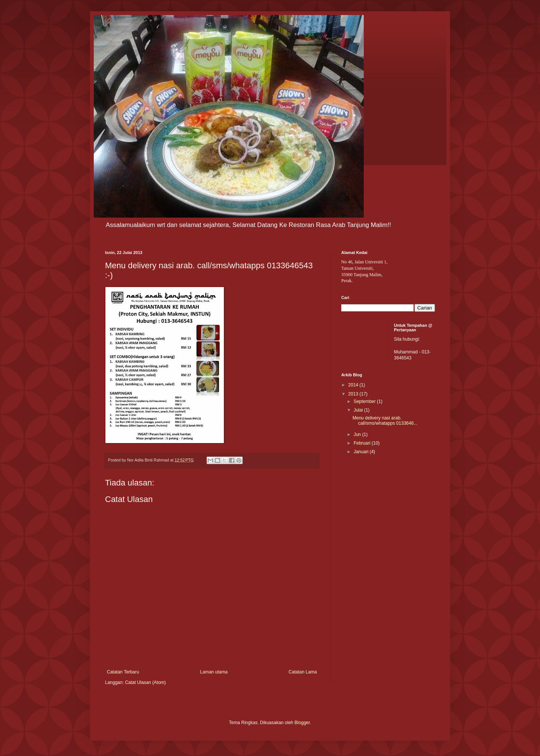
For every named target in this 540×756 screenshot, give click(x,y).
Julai (359, 410)
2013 (354, 394)
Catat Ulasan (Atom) (145, 682)
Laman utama (214, 672)
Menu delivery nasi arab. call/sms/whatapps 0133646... (385, 421)
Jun (358, 434)
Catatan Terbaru (123, 672)
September (365, 401)
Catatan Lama (303, 672)
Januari (362, 452)
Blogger (302, 723)
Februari (363, 443)
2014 (354, 385)
